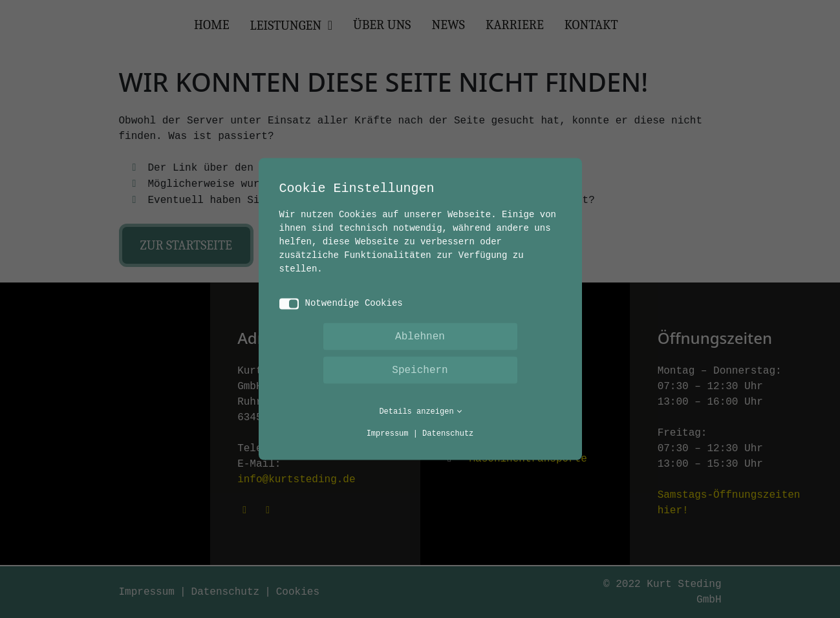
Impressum (388, 434)
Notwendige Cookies (341, 304)
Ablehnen (420, 337)
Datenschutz (448, 434)
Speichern (420, 370)
